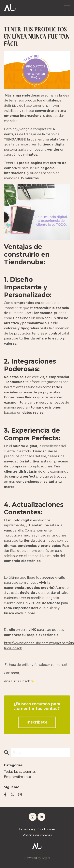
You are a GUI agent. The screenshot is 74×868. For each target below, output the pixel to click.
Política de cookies (37, 835)
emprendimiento (17, 777)
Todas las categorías (20, 772)
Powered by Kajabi (37, 858)
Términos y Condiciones (37, 829)
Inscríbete (37, 722)
